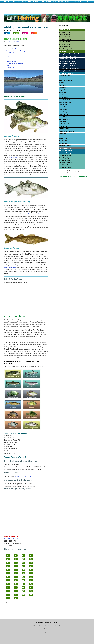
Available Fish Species (14, 53)
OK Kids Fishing (64, 165)
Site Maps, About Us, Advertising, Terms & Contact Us (47, 626)
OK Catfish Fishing (65, 35)
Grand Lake (63, 88)
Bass (30, 2)
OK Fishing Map (64, 158)
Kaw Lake (62, 95)
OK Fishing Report (65, 155)
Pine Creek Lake (64, 129)
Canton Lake (63, 78)
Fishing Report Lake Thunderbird (70, 68)
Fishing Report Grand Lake (68, 59)
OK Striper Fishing (65, 39)
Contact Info (10, 67)
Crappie (36, 2)
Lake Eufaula (63, 107)
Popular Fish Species (13, 49)
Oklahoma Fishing (65, 30)
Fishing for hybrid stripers (37, 214)
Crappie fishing (13, 157)
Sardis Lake (63, 134)
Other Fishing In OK (65, 49)
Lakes (13, 2)
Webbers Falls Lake (65, 146)
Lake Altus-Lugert (65, 100)
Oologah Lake (63, 126)
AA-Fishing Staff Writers (14, 42)
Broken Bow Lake (65, 76)
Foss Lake (62, 85)
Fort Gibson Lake (65, 83)
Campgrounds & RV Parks (15, 63)
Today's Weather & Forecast (15, 57)
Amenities (10, 55)
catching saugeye (10, 267)
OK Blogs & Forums (65, 163)
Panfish (60, 2)
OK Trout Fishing (64, 47)
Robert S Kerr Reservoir (67, 131)
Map (8, 65)
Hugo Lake (63, 90)
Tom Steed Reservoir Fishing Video (18, 51)
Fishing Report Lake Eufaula (68, 56)
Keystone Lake (64, 97)
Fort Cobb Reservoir (65, 80)
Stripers (67, 2)
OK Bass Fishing (64, 42)
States (24, 2)
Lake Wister (63, 121)
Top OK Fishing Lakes (66, 73)
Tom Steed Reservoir (66, 141)
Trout (55, 2)
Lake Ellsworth (64, 105)
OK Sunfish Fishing (65, 44)
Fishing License (12, 61)
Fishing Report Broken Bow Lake (69, 54)
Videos (86, 2)
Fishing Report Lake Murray (68, 63)
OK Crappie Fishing (65, 37)
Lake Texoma (63, 117)
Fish (19, 2)
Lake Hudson (63, 109)
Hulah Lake (63, 93)
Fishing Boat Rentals (66, 148)
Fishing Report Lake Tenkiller (68, 66)
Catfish (42, 2)
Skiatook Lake (64, 136)
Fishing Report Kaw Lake (67, 61)
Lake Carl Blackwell (65, 102)
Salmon (74, 2)
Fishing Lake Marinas (66, 150)
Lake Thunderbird (65, 119)
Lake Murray (63, 112)
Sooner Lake (63, 138)
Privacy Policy (47, 629)
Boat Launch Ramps (13, 59)
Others (80, 2)
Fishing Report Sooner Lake (68, 71)
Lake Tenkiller (63, 114)
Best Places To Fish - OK (67, 51)
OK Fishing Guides (65, 167)
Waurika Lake (63, 143)
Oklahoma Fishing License (23, 476)
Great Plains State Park (12, 539)
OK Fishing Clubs (65, 160)
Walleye (49, 2)
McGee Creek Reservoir (67, 124)
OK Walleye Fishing (65, 32)
